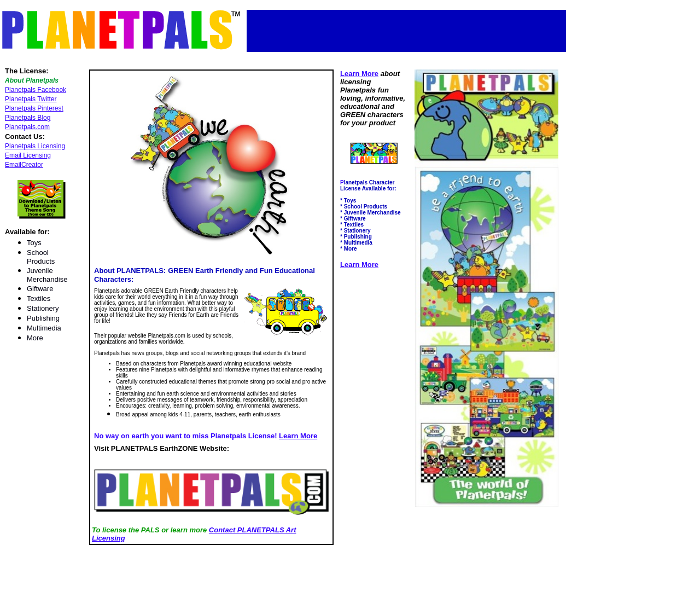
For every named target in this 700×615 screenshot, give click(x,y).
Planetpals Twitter (31, 99)
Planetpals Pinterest (34, 108)
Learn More (298, 436)
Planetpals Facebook (36, 90)
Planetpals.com (27, 127)
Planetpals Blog (28, 118)
